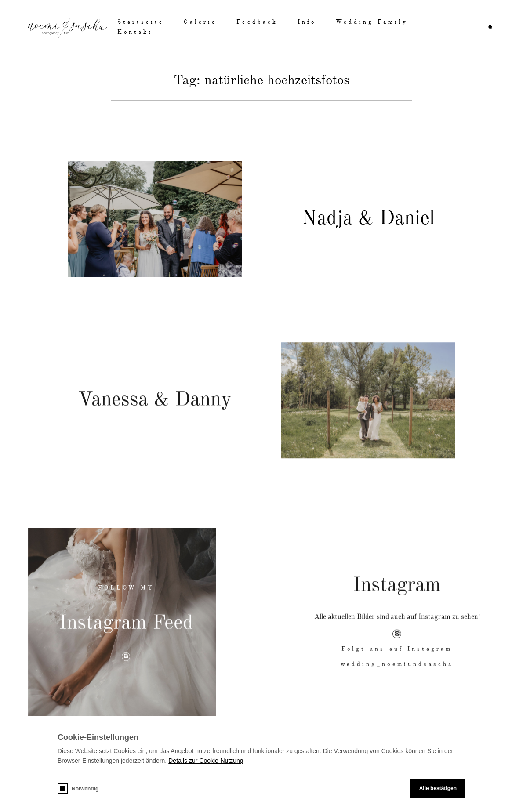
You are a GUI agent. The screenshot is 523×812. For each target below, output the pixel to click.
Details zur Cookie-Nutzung (206, 761)
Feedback (257, 22)
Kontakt (135, 32)
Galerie (200, 22)
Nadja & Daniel (368, 219)
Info (307, 22)
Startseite (141, 22)
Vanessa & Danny (155, 415)
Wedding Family (372, 22)
